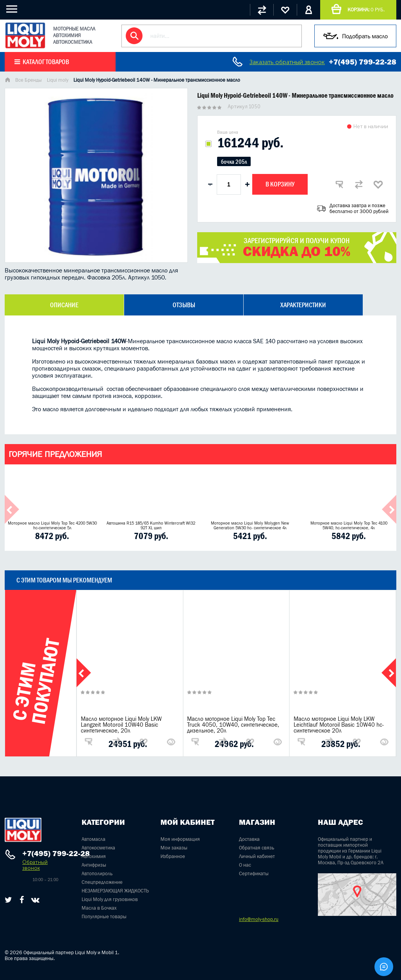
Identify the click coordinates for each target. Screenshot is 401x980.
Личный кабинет (257, 856)
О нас (245, 865)
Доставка (249, 839)
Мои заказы (174, 848)
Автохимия (94, 856)
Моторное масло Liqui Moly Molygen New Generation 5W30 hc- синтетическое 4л (250, 525)
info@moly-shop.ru (259, 919)
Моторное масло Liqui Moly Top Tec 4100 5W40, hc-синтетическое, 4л (349, 525)
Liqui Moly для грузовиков (110, 899)
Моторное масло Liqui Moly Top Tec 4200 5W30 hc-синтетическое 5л (52, 525)
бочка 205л (234, 162)
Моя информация (180, 839)
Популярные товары (104, 916)
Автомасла (94, 839)
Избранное (173, 856)
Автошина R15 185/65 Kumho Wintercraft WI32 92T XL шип (151, 525)
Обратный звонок (35, 865)
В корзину (280, 184)
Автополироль (97, 873)
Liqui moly (58, 80)
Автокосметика (98, 848)
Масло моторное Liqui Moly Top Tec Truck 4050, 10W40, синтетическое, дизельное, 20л (233, 725)
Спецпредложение (102, 882)
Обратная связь (257, 848)
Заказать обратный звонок (287, 62)
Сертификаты (254, 873)
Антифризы (94, 865)
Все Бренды (29, 80)
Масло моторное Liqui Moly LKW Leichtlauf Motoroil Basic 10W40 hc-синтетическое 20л (339, 725)
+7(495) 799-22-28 (363, 62)
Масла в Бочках (99, 908)
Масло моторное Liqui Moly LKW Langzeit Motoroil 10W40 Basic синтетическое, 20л (121, 725)
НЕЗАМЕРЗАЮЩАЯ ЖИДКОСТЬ (115, 891)
